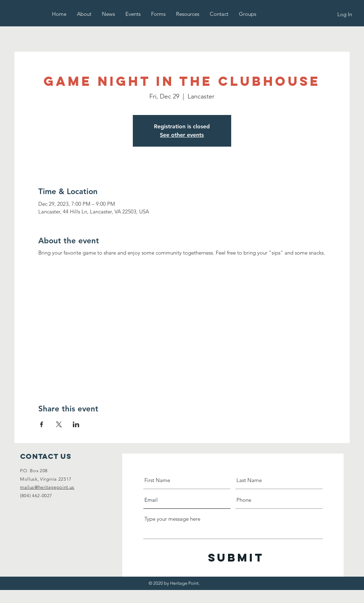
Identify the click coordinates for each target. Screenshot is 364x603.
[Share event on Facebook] (42, 424)
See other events (182, 135)
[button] (84, 14)
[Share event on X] (59, 424)
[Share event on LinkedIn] (76, 424)
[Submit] (236, 558)
